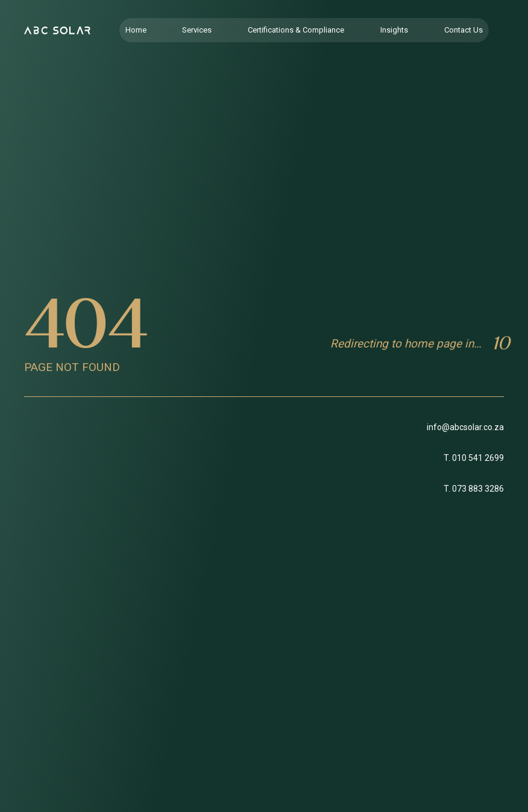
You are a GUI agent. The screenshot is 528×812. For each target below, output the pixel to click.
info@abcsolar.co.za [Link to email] (465, 427)
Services (197, 30)
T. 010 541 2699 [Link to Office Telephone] (474, 458)
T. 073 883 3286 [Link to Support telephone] (474, 489)
